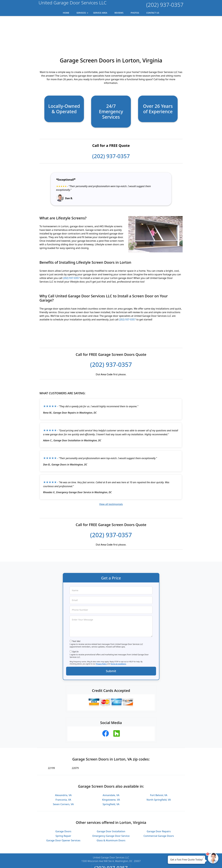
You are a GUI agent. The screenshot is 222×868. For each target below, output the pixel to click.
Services (83, 14)
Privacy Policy (101, 635)
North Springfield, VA (159, 771)
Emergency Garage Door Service (111, 807)
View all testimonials (111, 476)
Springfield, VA (111, 776)
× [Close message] (204, 857)
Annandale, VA (111, 767)
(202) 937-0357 (165, 5)
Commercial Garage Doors (159, 807)
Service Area (100, 13)
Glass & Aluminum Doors (111, 812)
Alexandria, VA (63, 767)
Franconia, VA (63, 771)
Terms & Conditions (118, 635)
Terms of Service (134, 862)
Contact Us (153, 13)
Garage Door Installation (111, 803)
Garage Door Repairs (159, 803)
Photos (135, 13)
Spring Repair (63, 807)
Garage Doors (63, 803)
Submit (111, 642)
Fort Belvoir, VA (159, 767)
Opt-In (75, 623)
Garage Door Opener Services (63, 812)
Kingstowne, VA (111, 771)
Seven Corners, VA (63, 776)
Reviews (119, 13)
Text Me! (76, 613)
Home (66, 13)
